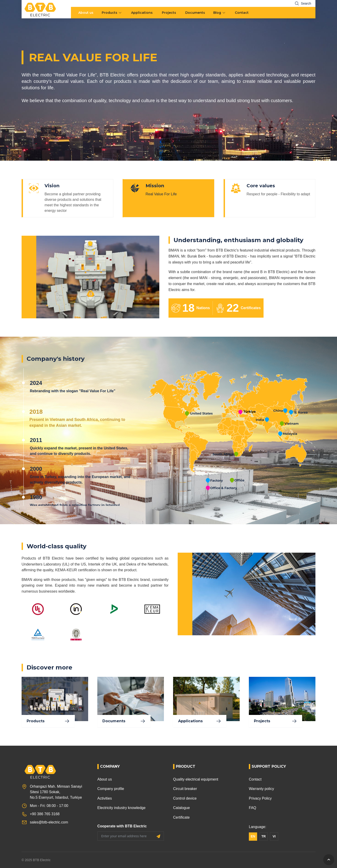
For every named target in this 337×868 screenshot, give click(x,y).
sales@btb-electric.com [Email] (49, 822)
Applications (142, 13)
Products (110, 13)
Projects (169, 13)
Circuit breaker (185, 789)
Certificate (181, 817)
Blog (217, 13)
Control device (185, 798)
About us (86, 13)
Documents (195, 13)
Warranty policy (261, 789)
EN (253, 836)
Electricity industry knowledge (121, 808)
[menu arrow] (121, 13)
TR (264, 836)
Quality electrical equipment (196, 779)
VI (274, 836)
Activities (105, 798)
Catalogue (181, 808)
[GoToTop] (329, 860)
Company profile (111, 789)
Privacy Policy (260, 798)
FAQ (253, 808)
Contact (242, 13)
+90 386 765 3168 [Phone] (45, 814)
